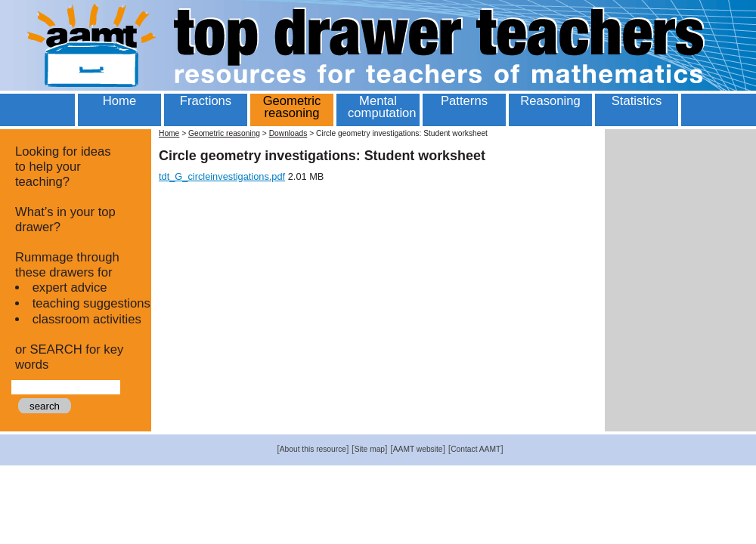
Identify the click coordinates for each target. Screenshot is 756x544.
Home (169, 133)
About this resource (313, 449)
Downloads (288, 133)
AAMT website (418, 449)
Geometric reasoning (224, 133)
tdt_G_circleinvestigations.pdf (222, 176)
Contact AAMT (476, 449)
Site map (370, 449)
